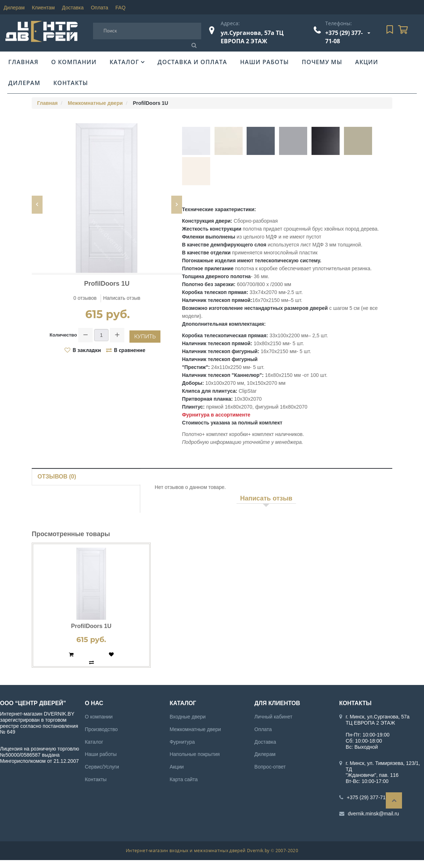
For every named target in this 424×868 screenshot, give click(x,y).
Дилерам (14, 8)
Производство (101, 729)
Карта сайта (184, 779)
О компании (74, 62)
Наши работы (264, 62)
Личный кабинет (273, 717)
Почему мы (322, 62)
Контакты (71, 83)
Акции (367, 62)
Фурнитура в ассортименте (216, 415)
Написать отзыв (122, 298)
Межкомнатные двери (95, 103)
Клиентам (43, 8)
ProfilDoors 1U (91, 626)
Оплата (100, 8)
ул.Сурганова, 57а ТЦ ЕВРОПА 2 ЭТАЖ (252, 37)
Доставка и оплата (192, 62)
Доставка (73, 8)
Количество (63, 335)
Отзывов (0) (57, 477)
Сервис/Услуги (102, 767)
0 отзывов (85, 298)
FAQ (120, 8)
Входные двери (187, 717)
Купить (145, 337)
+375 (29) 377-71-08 (370, 797)
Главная (23, 62)
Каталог (124, 62)
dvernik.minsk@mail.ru (374, 814)
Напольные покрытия (195, 754)
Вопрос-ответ (270, 767)
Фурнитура (182, 742)
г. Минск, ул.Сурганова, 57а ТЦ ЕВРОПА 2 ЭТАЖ (378, 720)
